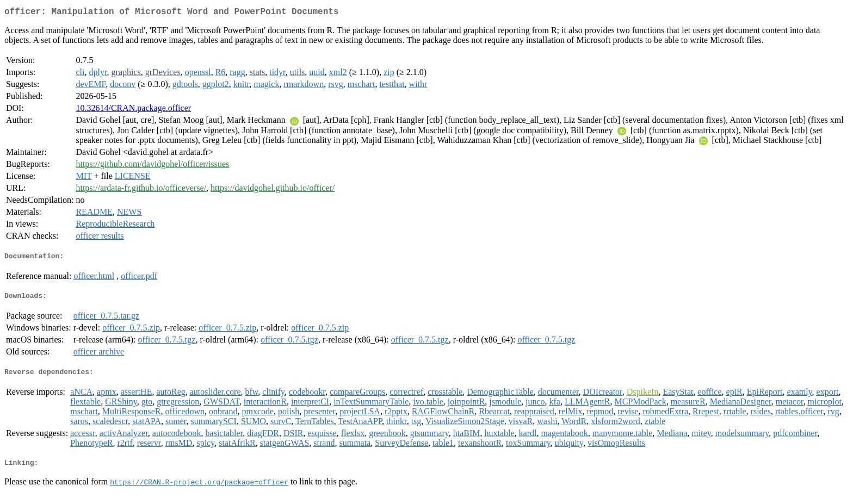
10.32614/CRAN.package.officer (133, 110)
